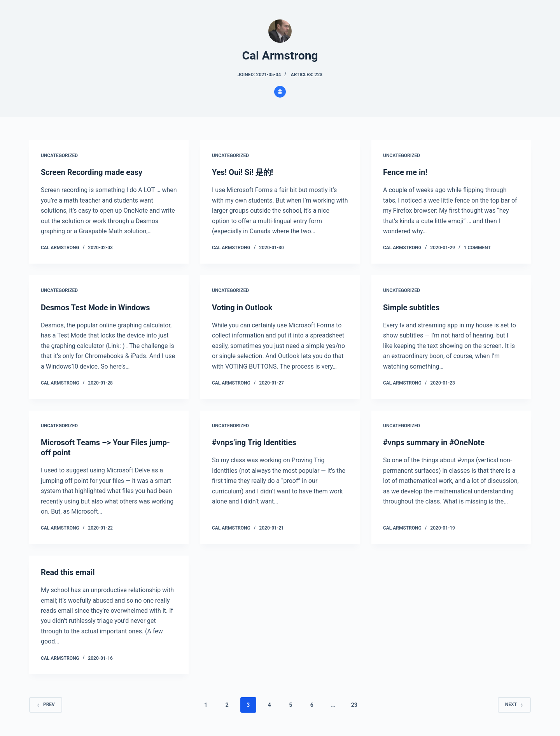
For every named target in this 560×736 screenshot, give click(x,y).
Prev (46, 705)
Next (514, 705)
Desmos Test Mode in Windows (95, 308)
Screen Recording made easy (92, 172)
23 (354, 705)
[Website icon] (280, 92)
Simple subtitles (411, 308)
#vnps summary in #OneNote (434, 442)
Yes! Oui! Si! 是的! (242, 172)
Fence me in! (405, 172)
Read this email (68, 572)
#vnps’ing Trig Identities (254, 442)
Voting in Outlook (242, 308)
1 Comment (477, 248)
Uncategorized (59, 156)
